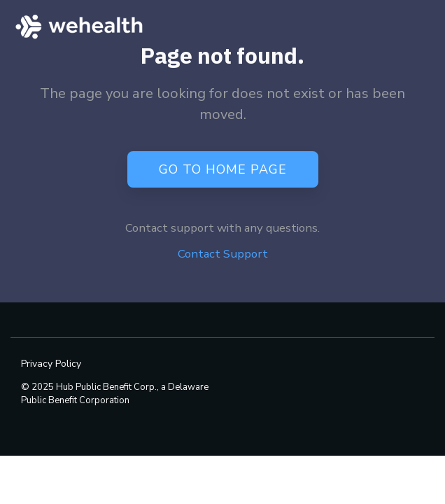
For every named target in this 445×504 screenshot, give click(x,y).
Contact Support (223, 254)
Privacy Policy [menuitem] (51, 364)
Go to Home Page (223, 169)
